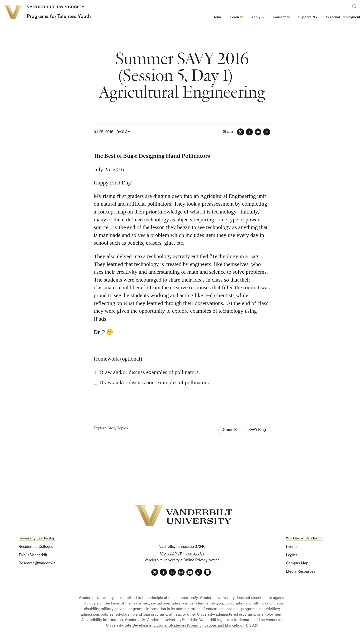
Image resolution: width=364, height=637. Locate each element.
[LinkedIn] (267, 132)
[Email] (258, 132)
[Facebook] (249, 132)
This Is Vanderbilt (33, 555)
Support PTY (308, 17)
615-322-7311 (171, 554)
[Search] (355, 5)
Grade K (230, 430)
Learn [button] (235, 17)
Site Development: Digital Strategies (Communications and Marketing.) (185, 626)
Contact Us (195, 554)
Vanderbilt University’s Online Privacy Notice (182, 560)
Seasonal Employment (343, 17)
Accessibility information (102, 620)
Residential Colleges (36, 547)
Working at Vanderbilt (304, 539)
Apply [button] (256, 17)
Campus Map (297, 563)
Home (217, 17)
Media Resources (301, 572)
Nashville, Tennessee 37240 (182, 547)
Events (292, 547)
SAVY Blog (257, 430)
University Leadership (37, 539)
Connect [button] (279, 17)
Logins (292, 555)
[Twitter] (240, 132)
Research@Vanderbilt (37, 563)
